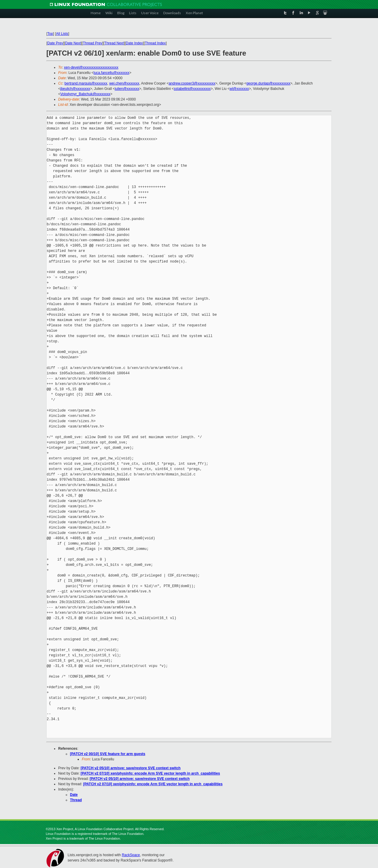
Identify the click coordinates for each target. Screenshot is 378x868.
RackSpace (131, 855)
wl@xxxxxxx (239, 89)
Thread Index (155, 43)
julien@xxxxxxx (127, 89)
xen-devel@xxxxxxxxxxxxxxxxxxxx (91, 67)
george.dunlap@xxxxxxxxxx (268, 83)
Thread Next (114, 43)
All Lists (62, 34)
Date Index (134, 43)
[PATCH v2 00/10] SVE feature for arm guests (108, 754)
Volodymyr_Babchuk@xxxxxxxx (85, 94)
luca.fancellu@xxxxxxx (111, 73)
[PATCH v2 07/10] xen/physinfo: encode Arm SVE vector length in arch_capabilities (150, 773)
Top (50, 34)
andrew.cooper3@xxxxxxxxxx (192, 83)
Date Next (73, 43)
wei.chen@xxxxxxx (124, 83)
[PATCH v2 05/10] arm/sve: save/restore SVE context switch (131, 768)
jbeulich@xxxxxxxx (75, 89)
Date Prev (55, 43)
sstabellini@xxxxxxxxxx (192, 89)
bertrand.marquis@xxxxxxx (86, 83)
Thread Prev (92, 43)
